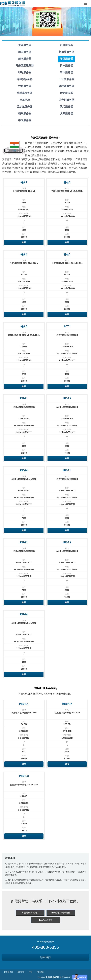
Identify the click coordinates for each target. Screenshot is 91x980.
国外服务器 (9, 972)
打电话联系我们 (30, 913)
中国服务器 (25, 120)
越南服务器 (25, 59)
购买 (24, 242)
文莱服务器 (66, 113)
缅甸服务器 (25, 113)
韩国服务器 (25, 52)
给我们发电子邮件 (61, 913)
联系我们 (45, 957)
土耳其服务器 (66, 79)
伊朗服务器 (66, 93)
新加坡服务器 (66, 52)
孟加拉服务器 (25, 107)
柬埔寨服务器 (25, 93)
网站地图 (40, 972)
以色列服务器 (66, 100)
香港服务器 (25, 45)
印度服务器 (66, 59)
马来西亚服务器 (25, 66)
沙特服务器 (25, 86)
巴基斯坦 (25, 100)
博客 (31, 972)
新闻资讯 (21, 972)
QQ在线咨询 (45, 920)
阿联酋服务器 (66, 86)
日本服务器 (66, 66)
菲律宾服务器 (25, 79)
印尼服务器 (25, 72)
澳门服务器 (66, 107)
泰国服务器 (66, 72)
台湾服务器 (66, 45)
